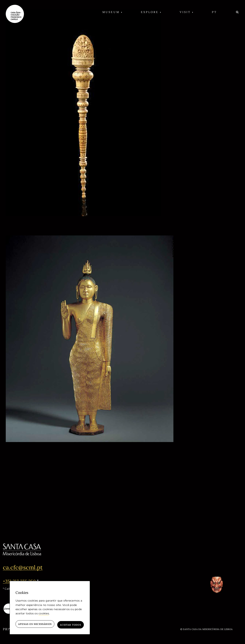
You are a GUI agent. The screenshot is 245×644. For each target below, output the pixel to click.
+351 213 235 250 (20, 581)
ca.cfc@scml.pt (25, 567)
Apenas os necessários (35, 625)
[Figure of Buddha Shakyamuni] (90, 238)
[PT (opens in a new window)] (214, 12)
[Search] (238, 12)
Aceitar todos (71, 625)
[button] (112, 12)
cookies (44, 615)
